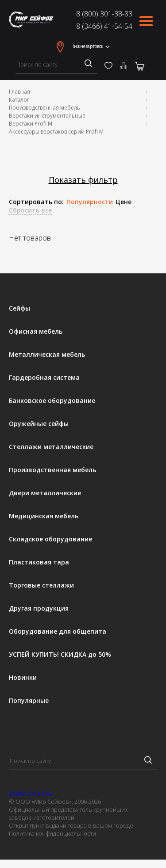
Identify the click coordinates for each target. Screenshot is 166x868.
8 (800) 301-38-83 (104, 14)
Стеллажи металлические (51, 447)
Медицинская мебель (44, 516)
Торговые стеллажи (41, 585)
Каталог (19, 100)
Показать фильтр (83, 180)
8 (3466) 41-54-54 (104, 26)
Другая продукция (39, 608)
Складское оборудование (50, 539)
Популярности (90, 202)
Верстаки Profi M (31, 124)
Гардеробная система (44, 378)
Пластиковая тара (39, 562)
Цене (124, 202)
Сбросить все (30, 210)
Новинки (23, 678)
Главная (19, 92)
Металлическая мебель (47, 355)
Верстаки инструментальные (47, 116)
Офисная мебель (36, 331)
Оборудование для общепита (58, 631)
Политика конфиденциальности (52, 833)
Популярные (29, 701)
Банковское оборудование (52, 401)
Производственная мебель (44, 108)
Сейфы (19, 308)
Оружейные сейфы (39, 424)
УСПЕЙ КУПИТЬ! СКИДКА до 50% (60, 655)
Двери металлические (45, 493)
